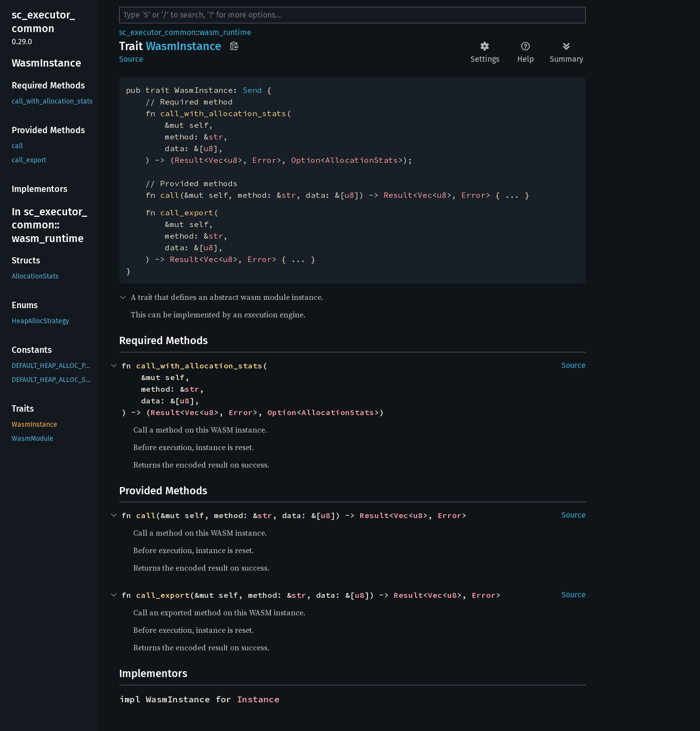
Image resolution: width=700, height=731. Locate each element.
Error (264, 160)
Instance (258, 699)
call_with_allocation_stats (223, 113)
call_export (187, 212)
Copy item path (234, 46)
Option (306, 160)
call (170, 195)
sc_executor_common (157, 32)
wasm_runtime (225, 32)
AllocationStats (362, 160)
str (216, 137)
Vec (216, 160)
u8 (209, 148)
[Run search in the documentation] (352, 15)
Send (252, 90)
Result (189, 160)
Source (131, 59)
